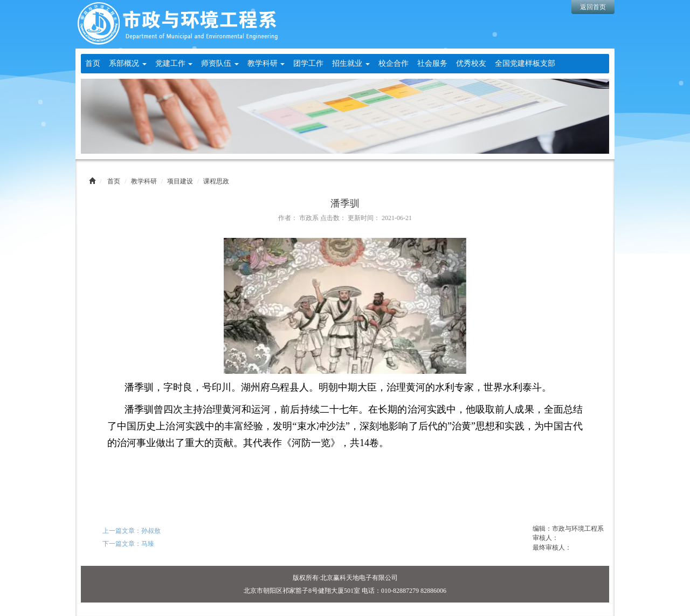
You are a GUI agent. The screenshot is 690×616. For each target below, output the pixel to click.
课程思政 (216, 181)
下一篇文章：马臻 (128, 544)
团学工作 (308, 63)
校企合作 (394, 63)
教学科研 (266, 63)
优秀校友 (471, 63)
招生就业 (351, 63)
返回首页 (593, 7)
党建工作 (174, 63)
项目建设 (180, 181)
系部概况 (128, 63)
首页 (93, 63)
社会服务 (432, 63)
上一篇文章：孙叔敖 (132, 531)
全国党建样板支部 (525, 63)
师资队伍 (220, 63)
